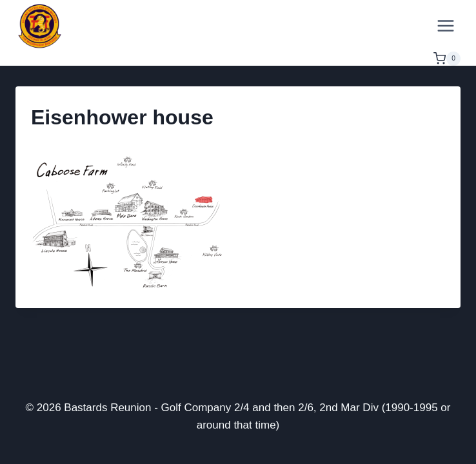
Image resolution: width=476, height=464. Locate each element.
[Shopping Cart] (447, 59)
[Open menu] (445, 25)
